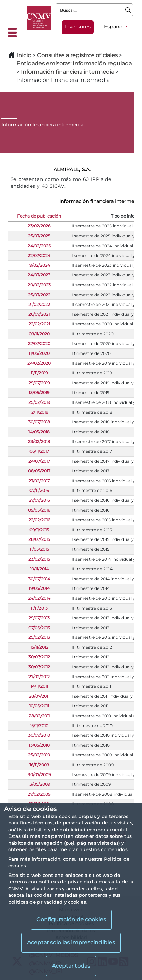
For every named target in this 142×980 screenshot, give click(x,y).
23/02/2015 (39, 559)
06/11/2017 (39, 451)
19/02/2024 (39, 265)
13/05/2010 (39, 745)
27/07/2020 (39, 343)
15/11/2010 (39, 726)
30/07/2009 (39, 775)
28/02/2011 (39, 716)
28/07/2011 (39, 696)
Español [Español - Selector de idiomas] (114, 27)
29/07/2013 (39, 618)
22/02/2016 (39, 520)
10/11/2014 (39, 569)
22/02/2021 (39, 324)
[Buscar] (128, 10)
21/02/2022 (39, 304)
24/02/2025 (39, 246)
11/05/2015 (39, 549)
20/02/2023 (39, 285)
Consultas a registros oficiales (77, 55)
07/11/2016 (39, 490)
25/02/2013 (39, 637)
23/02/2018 (39, 441)
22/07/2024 (39, 255)
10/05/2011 (39, 706)
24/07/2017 (39, 461)
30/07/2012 (39, 657)
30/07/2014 (39, 579)
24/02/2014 (39, 598)
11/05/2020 (39, 353)
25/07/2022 (39, 295)
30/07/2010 (39, 735)
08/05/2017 (39, 471)
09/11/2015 (39, 530)
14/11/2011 (39, 686)
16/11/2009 (39, 765)
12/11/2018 (39, 412)
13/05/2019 (39, 392)
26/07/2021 (39, 314)
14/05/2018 (39, 432)
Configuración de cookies (71, 920)
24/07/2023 (39, 275)
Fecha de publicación (39, 216)
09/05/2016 (39, 510)
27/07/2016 (39, 500)
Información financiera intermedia (68, 72)
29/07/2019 (39, 383)
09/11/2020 (39, 334)
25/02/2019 (39, 402)
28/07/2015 (39, 539)
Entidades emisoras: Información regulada (74, 64)
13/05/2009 (39, 784)
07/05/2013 (39, 628)
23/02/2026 (39, 226)
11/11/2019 (39, 373)
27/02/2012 (39, 677)
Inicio (24, 55)
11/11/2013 (39, 608)
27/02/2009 (39, 794)
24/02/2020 (39, 363)
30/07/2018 (39, 422)
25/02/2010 (39, 755)
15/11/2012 (39, 647)
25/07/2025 (39, 236)
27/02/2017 (39, 481)
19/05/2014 (39, 588)
